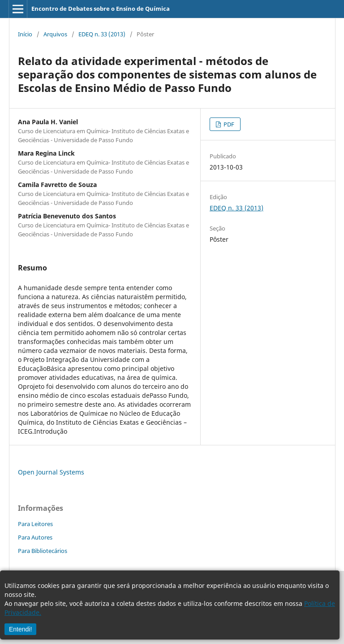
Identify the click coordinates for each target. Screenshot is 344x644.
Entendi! (20, 629)
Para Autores (35, 537)
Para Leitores (35, 524)
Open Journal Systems (51, 472)
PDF (228, 124)
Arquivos (55, 34)
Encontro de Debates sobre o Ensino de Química (101, 9)
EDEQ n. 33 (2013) (102, 34)
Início (25, 34)
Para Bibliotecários (43, 551)
